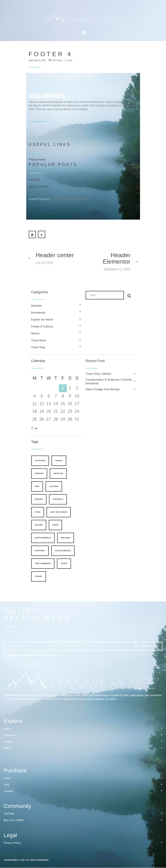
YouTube (34, 180)
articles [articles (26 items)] (58, 474)
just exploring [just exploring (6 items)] (59, 513)
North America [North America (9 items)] (43, 538)
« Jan (34, 429)
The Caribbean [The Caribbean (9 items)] (43, 564)
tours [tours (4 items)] (64, 564)
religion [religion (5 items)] (66, 538)
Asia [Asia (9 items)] (37, 487)
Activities (37, 306)
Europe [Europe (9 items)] (39, 500)
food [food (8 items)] (38, 513)
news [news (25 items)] (55, 525)
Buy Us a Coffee (39, 187)
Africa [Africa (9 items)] (59, 461)
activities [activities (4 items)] (40, 461)
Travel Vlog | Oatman (98, 374)
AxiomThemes (39, 199)
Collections (10, 736)
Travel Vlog (38, 348)
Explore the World (42, 320)
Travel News (39, 341)
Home (7, 729)
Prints (7, 778)
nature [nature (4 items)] (39, 525)
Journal (8, 742)
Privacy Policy (37, 160)
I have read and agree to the (34, 656)
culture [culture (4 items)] (54, 487)
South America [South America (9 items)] (63, 551)
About (7, 749)
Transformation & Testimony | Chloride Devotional (109, 382)
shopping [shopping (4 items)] (40, 551)
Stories (36, 334)
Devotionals (38, 313)
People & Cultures (42, 327)
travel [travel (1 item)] (39, 577)
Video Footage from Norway (103, 390)
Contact (8, 792)
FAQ (6, 785)
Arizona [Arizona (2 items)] (39, 474)
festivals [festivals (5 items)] (58, 500)
